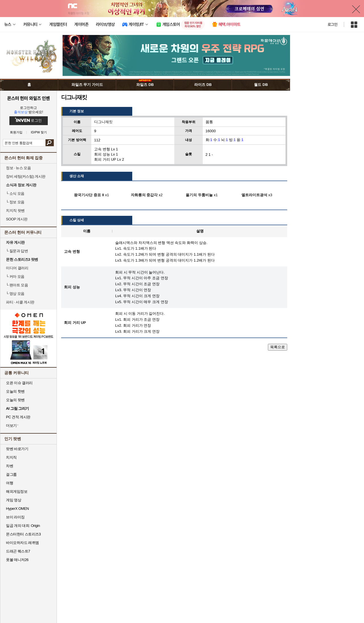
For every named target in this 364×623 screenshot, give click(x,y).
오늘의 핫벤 (15, 391)
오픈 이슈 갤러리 (19, 383)
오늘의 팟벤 (15, 400)
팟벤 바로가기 (17, 449)
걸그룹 (11, 474)
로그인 (332, 24)
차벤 (10, 466)
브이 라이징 (15, 517)
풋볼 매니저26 (17, 560)
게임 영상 (14, 500)
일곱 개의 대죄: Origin (23, 526)
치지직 (11, 457)
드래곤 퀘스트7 (18, 551)
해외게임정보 (17, 491)
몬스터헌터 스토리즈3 (23, 534)
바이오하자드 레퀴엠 (22, 543)
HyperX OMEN (17, 509)
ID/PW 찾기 (39, 132)
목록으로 (278, 347)
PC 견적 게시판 (18, 417)
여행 (10, 483)
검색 (50, 143)
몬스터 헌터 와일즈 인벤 (29, 98)
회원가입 (16, 132)
